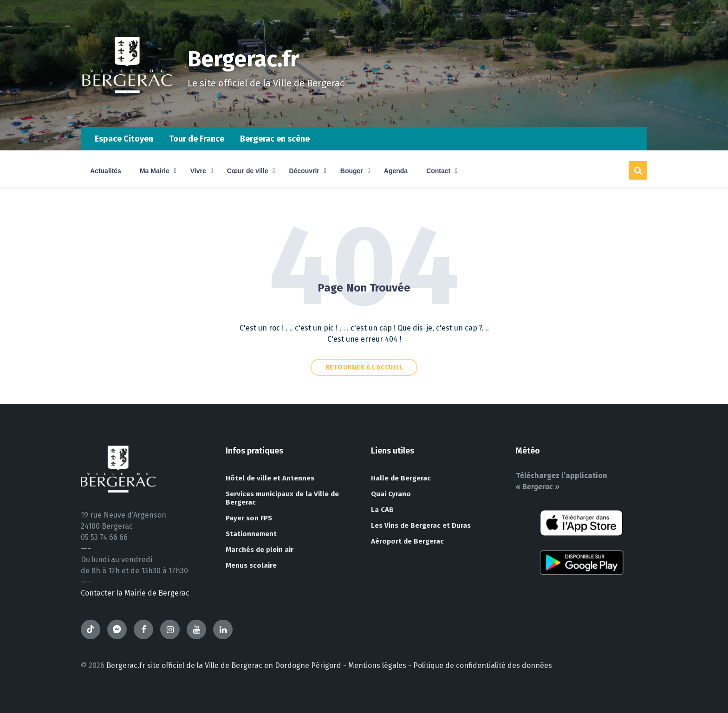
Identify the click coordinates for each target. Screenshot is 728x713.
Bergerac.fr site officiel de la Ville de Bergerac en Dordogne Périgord (224, 665)
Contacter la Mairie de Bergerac (135, 593)
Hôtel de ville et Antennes (270, 478)
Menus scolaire (251, 565)
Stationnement (251, 534)
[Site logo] (127, 109)
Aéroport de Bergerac (407, 541)
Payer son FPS (249, 518)
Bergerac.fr (244, 59)
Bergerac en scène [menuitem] (275, 139)
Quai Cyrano (391, 494)
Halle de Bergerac (401, 478)
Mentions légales (377, 665)
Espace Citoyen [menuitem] (124, 139)
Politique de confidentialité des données (483, 665)
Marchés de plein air (260, 550)
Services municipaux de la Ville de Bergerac (282, 498)
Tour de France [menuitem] (197, 139)
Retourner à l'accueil (364, 367)
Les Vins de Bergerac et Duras (421, 525)
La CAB (382, 510)
